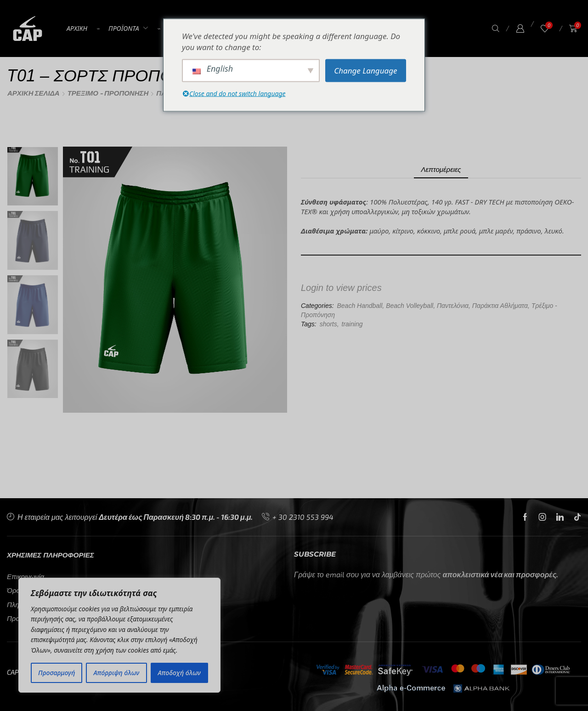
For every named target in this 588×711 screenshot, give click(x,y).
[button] (496, 29)
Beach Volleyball (410, 306)
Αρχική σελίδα (34, 93)
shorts (328, 324)
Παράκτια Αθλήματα (500, 306)
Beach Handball (359, 306)
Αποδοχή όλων (179, 673)
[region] (119, 635)
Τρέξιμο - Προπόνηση (108, 93)
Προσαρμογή (57, 673)
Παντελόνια (453, 306)
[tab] (441, 169)
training (352, 324)
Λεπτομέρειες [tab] (441, 169)
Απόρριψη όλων (117, 673)
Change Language (365, 70)
